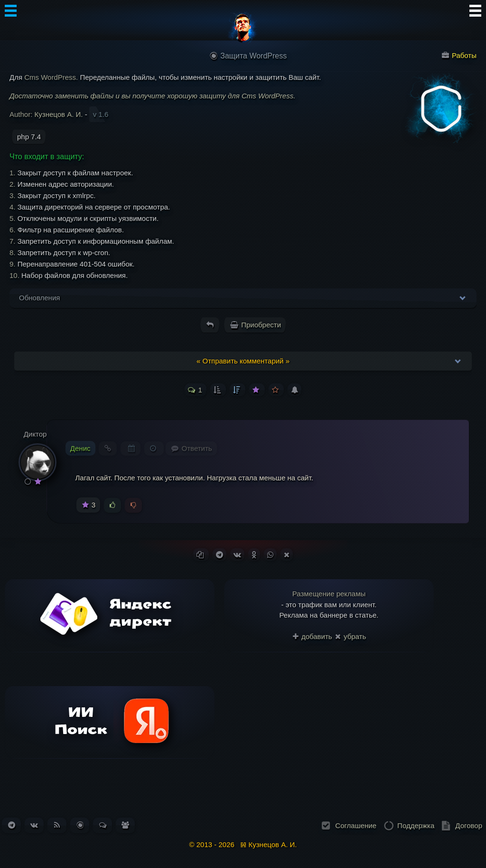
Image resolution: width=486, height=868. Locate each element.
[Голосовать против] (133, 506)
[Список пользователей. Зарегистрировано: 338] (125, 825)
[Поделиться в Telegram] (220, 555)
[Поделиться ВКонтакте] (237, 555)
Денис (80, 448)
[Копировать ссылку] (201, 555)
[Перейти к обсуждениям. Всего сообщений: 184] (103, 825)
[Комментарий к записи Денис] (191, 448)
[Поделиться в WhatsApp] (270, 555)
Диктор (35, 434)
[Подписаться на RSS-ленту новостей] (57, 825)
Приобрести (256, 325)
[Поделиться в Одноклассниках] (254, 555)
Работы (459, 55)
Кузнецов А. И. (59, 114)
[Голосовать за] (112, 506)
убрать (350, 636)
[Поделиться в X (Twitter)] (287, 555)
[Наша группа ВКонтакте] (34, 825)
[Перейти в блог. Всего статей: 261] (80, 825)
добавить (313, 636)
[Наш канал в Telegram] (12, 825)
